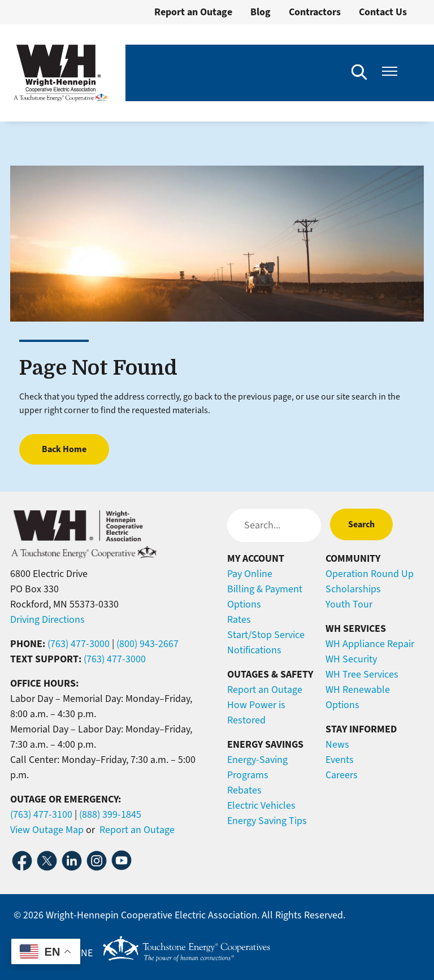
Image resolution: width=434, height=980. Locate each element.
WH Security (351, 659)
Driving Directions (47, 619)
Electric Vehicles (261, 805)
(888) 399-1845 (110, 814)
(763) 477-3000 (79, 644)
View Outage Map (47, 830)
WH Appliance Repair (370, 644)
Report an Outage (193, 12)
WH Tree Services (362, 674)
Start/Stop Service (266, 635)
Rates (239, 619)
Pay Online (250, 574)
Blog (261, 12)
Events (340, 760)
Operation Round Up (370, 574)
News (337, 744)
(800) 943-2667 (147, 644)
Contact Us (383, 12)
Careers (342, 775)
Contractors (315, 12)
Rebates (244, 790)
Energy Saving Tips (267, 821)
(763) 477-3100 (41, 814)
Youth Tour (349, 604)
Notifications (254, 650)
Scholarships (353, 589)
